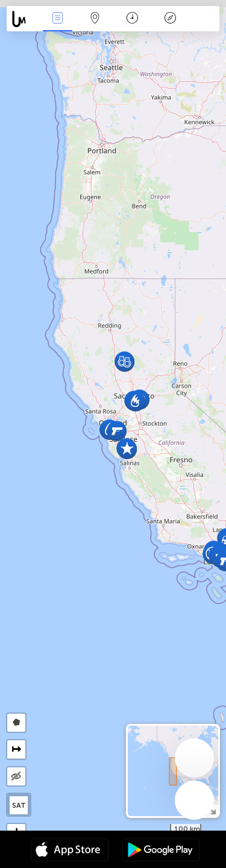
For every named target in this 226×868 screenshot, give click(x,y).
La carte (95, 19)
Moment (132, 19)
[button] (117, 431)
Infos (57, 19)
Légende (170, 19)
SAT (19, 805)
